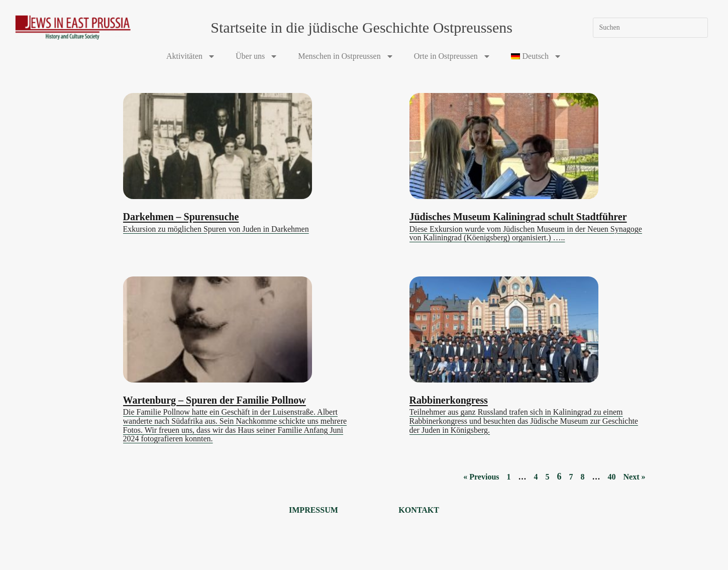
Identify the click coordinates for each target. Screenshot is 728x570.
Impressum (314, 510)
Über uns (257, 56)
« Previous (481, 477)
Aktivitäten (191, 56)
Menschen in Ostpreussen (346, 56)
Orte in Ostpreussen (452, 56)
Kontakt (419, 510)
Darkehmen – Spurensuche (181, 217)
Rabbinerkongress (449, 400)
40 (612, 477)
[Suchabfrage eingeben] (651, 28)
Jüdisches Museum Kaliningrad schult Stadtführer (518, 217)
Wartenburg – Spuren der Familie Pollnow (215, 400)
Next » (635, 477)
